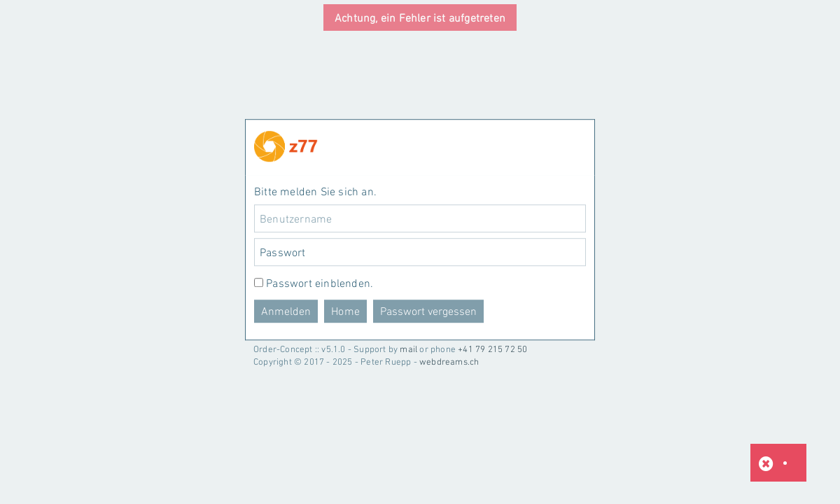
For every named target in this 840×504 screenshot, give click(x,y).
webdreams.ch (449, 362)
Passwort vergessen (428, 311)
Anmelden (286, 311)
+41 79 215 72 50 (492, 349)
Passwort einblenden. (320, 283)
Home (345, 311)
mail (408, 349)
